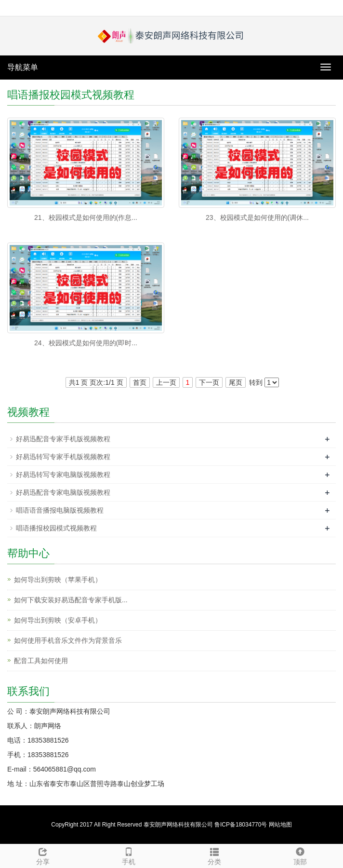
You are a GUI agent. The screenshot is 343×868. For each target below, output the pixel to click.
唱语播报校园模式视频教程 (56, 528)
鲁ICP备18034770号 (241, 825)
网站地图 (280, 825)
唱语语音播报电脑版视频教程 (60, 510)
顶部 (300, 855)
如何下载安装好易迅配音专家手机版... (71, 600)
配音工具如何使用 (41, 661)
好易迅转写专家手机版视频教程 (63, 457)
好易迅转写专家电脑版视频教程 (63, 475)
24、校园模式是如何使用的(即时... (86, 343)
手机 (129, 855)
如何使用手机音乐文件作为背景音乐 (68, 640)
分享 (43, 855)
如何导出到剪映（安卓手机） (58, 620)
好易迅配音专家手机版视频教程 (63, 439)
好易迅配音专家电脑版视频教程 (63, 492)
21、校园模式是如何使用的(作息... (86, 217)
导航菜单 (23, 67)
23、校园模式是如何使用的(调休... (257, 217)
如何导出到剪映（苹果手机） (58, 580)
